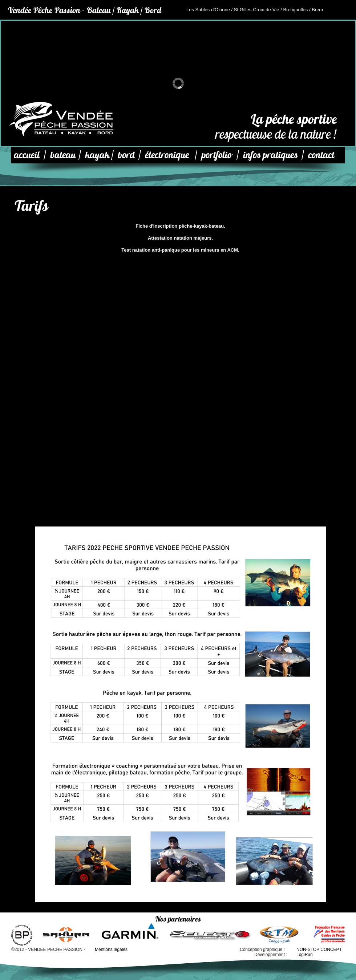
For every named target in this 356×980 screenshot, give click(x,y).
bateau (63, 155)
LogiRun (305, 955)
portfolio (216, 155)
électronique (167, 155)
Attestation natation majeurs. (180, 238)
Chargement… (181, 405)
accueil (27, 155)
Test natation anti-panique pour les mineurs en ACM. (180, 250)
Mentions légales (111, 949)
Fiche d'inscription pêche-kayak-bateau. (180, 226)
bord (126, 155)
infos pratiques (270, 155)
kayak (97, 155)
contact (321, 155)
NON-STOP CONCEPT (319, 949)
